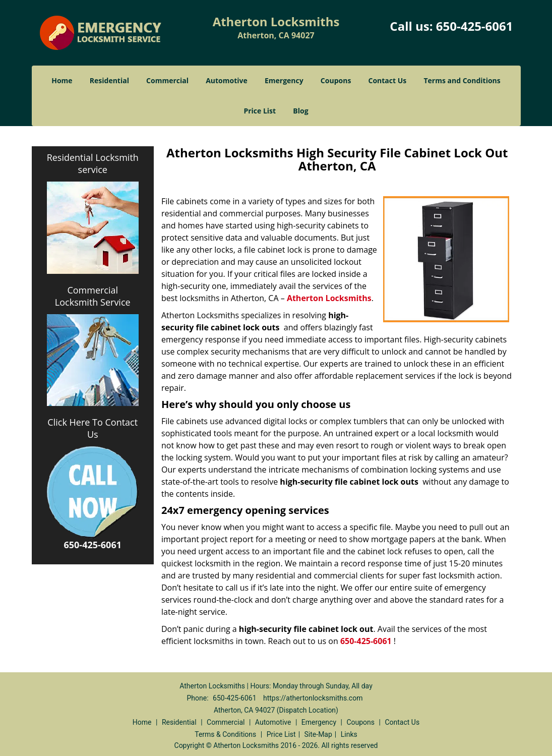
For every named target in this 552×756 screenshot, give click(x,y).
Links (349, 734)
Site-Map (318, 734)
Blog (300, 111)
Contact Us (388, 80)
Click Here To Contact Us (93, 428)
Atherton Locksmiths (329, 298)
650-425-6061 (475, 26)
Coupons (336, 80)
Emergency (284, 80)
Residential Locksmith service (93, 163)
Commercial (167, 80)
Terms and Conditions (462, 80)
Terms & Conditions (225, 734)
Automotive (227, 80)
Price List (260, 111)
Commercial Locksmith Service (93, 296)
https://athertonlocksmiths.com (313, 698)
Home (62, 80)
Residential (109, 80)
